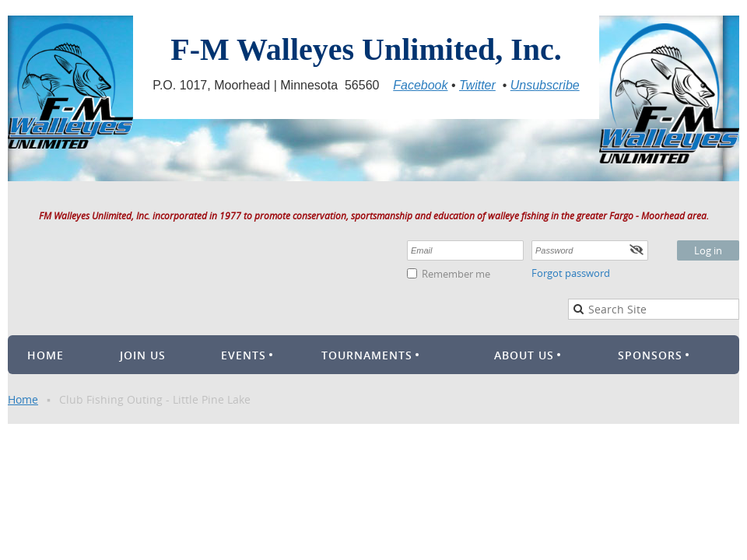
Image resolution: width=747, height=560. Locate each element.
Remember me (456, 274)
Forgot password (571, 273)
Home (23, 399)
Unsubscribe (545, 85)
